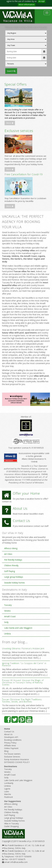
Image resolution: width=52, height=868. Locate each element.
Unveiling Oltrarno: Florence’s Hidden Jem (23, 648)
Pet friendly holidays (13, 560)
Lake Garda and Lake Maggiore (18, 628)
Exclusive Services (12, 757)
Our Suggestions (13, 801)
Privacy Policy (10, 743)
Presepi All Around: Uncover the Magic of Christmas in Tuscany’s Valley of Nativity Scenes (23, 682)
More (10, 123)
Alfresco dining (11, 548)
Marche (8, 794)
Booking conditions (13, 740)
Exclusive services (19, 131)
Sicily (6, 622)
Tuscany (8, 605)
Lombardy (9, 783)
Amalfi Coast (10, 616)
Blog (6, 751)
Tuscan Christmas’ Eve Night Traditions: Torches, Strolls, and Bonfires (22, 700)
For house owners (12, 754)
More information (27, 5)
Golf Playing (9, 571)
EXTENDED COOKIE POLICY (17, 762)
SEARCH (11, 71)
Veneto (7, 611)
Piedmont (9, 797)
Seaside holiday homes (14, 583)
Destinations (11, 766)
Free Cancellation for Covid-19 (24, 174)
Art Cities (8, 554)
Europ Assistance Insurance (17, 759)
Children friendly (11, 565)
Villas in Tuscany (11, 823)
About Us (8, 734)
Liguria (7, 789)
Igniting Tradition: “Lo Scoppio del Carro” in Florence (24, 664)
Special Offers (16, 84)
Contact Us (9, 732)
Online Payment (11, 748)
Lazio (7, 791)
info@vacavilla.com (19, 862)
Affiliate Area (10, 745)
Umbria (7, 634)
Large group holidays (14, 577)
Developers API (11, 737)
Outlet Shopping (11, 826)
